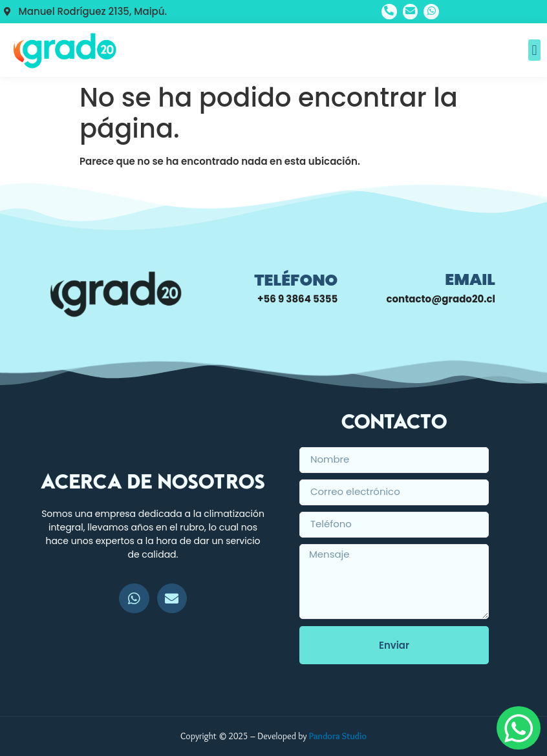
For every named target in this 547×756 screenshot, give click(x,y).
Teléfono (296, 280)
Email (470, 279)
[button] (534, 50)
